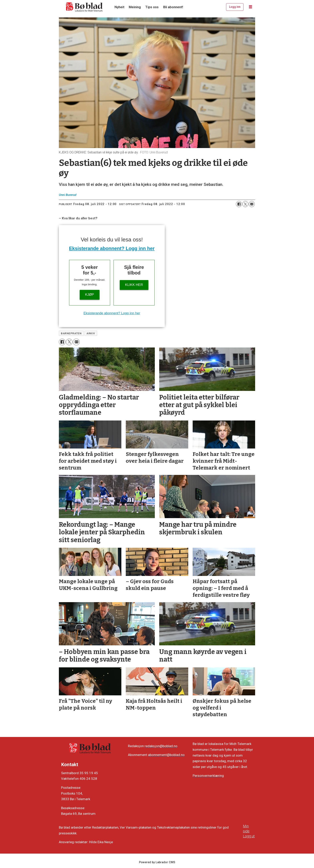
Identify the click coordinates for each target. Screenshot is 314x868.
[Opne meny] (251, 7)
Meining (135, 7)
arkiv (91, 333)
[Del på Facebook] (239, 204)
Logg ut (249, 836)
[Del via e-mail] (252, 204)
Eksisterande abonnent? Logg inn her (112, 248)
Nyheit (119, 7)
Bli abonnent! (173, 7)
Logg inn (235, 7)
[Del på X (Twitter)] (245, 204)
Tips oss (152, 7)
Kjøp (90, 295)
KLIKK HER (134, 285)
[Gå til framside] (85, 7)
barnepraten (71, 333)
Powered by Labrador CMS (157, 862)
